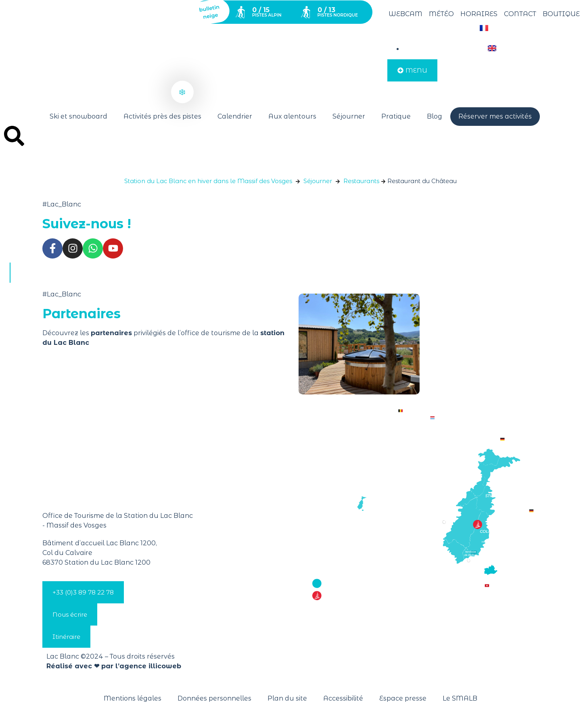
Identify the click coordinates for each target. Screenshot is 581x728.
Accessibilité (343, 698)
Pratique (396, 116)
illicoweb (165, 666)
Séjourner (349, 116)
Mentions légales (133, 698)
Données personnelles (214, 698)
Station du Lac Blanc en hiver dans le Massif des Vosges (208, 181)
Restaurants (361, 181)
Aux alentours (292, 116)
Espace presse (403, 698)
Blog (435, 116)
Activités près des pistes (162, 116)
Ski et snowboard (78, 116)
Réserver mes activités (495, 116)
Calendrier (235, 116)
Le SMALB (460, 698)
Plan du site (287, 698)
